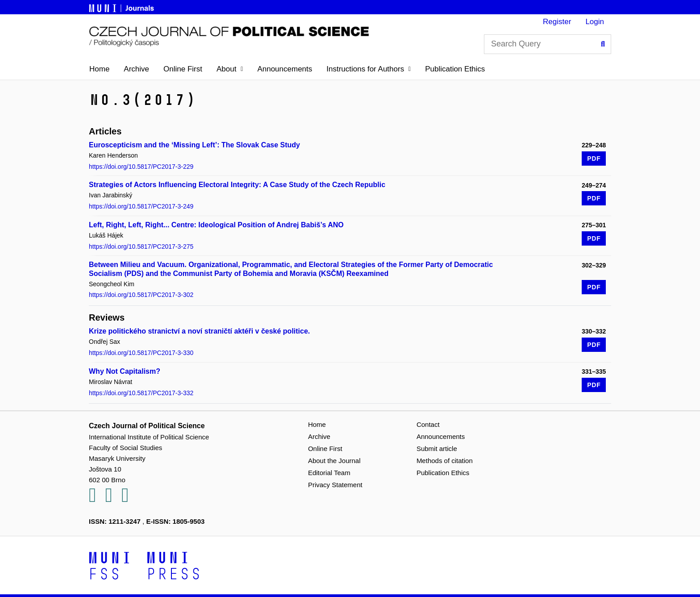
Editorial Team (329, 473)
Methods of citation (445, 461)
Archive (136, 69)
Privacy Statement (335, 485)
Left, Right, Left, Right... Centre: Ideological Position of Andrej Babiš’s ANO (216, 225)
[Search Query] (548, 44)
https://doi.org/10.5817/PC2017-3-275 (141, 246)
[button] (230, 69)
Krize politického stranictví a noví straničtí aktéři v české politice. (199, 331)
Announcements (285, 69)
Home (99, 69)
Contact (428, 424)
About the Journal (334, 461)
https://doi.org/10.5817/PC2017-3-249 (141, 206)
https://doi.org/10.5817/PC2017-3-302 (141, 295)
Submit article (437, 449)
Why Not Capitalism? (125, 371)
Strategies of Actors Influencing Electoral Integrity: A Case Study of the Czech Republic (237, 185)
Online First (183, 69)
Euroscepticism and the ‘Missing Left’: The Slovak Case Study (194, 145)
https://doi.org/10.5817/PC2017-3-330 (141, 353)
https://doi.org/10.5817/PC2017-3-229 (141, 167)
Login (595, 22)
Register (557, 22)
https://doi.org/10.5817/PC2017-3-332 (141, 393)
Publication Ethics (455, 69)
